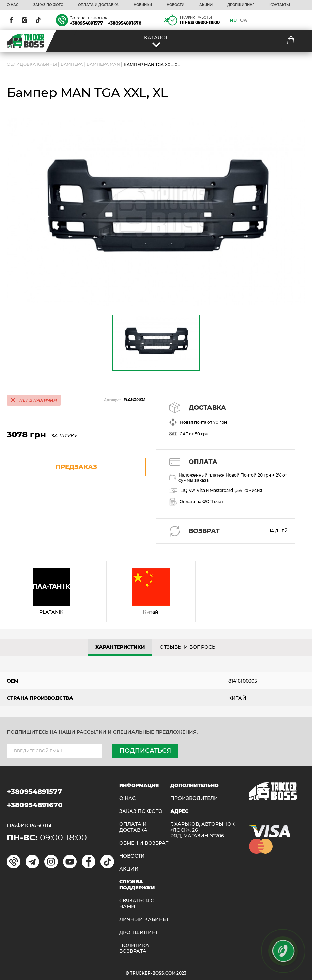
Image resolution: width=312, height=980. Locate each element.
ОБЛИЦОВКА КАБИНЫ (32, 65)
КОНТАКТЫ (280, 5)
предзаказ (76, 467)
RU (233, 20)
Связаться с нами (137, 904)
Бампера (72, 65)
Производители (194, 798)
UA (244, 20)
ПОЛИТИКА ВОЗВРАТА (134, 948)
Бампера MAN (103, 65)
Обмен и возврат (144, 843)
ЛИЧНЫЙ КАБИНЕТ (144, 919)
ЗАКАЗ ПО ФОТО (48, 5)
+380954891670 (125, 23)
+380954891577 (86, 23)
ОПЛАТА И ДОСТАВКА (98, 5)
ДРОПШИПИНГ (241, 5)
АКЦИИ (206, 5)
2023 (181, 973)
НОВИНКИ (143, 5)
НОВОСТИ (175, 5)
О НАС (13, 5)
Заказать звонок (89, 18)
